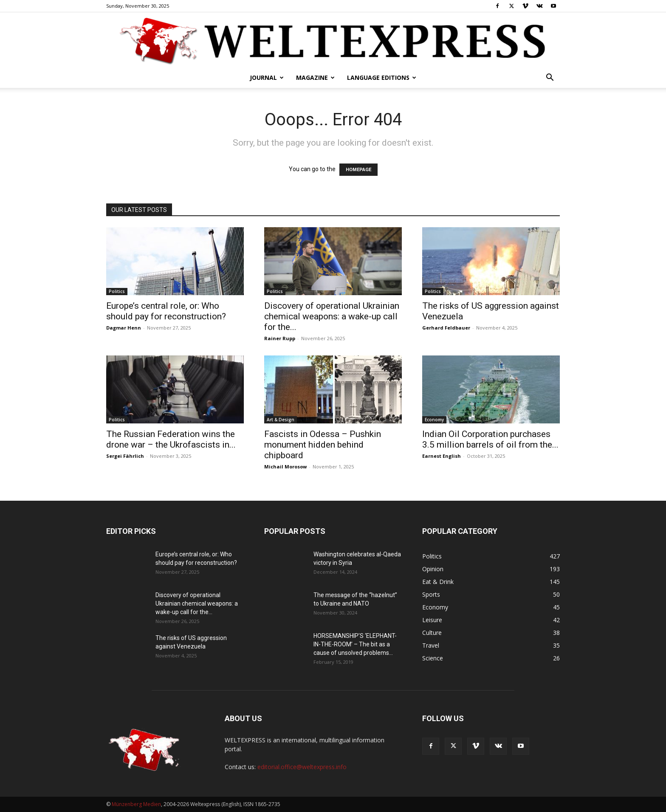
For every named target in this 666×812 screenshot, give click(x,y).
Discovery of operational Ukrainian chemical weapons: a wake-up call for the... (332, 316)
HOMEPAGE (358, 170)
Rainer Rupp (280, 338)
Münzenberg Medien (136, 804)
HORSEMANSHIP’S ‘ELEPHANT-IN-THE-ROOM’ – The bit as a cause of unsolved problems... (355, 644)
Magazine (315, 78)
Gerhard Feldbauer (446, 328)
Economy (434, 420)
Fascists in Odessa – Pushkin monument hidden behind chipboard (323, 445)
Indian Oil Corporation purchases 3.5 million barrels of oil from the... (490, 439)
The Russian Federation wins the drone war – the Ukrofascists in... (171, 439)
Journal (267, 78)
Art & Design (281, 420)
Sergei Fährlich (125, 456)
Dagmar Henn (124, 328)
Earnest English (442, 456)
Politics (117, 291)
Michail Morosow (285, 467)
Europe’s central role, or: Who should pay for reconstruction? (166, 311)
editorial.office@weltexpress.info (302, 767)
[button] (550, 78)
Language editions (382, 78)
